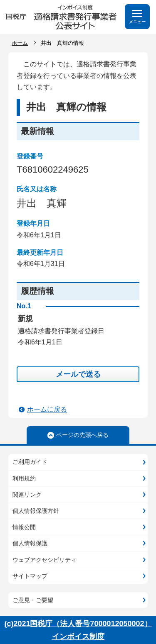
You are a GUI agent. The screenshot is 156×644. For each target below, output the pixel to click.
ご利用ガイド (30, 462)
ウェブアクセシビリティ (45, 560)
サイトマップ (30, 576)
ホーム (20, 43)
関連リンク (27, 495)
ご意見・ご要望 (33, 600)
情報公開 (24, 527)
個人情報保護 (30, 543)
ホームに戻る (47, 409)
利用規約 (24, 478)
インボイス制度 (78, 637)
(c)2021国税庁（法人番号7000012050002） (78, 624)
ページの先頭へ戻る (82, 435)
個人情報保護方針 (36, 511)
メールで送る (78, 374)
